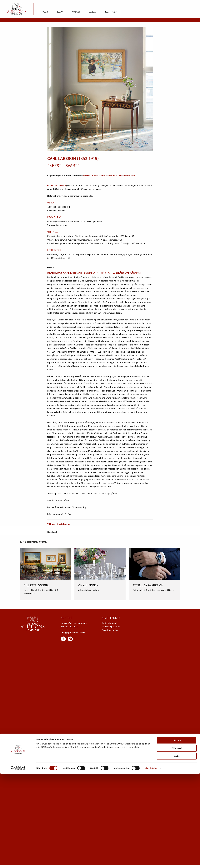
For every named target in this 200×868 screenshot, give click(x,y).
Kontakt (111, 12)
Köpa (60, 12)
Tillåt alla (177, 835)
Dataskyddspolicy (110, 630)
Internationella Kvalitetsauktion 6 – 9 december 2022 (109, 176)
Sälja (45, 12)
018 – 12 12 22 (71, 627)
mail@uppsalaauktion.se (73, 632)
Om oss (76, 12)
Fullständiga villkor (111, 627)
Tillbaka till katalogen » (59, 524)
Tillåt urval (177, 843)
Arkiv (93, 12)
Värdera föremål (109, 623)
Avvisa (177, 850)
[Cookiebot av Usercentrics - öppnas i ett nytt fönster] (18, 863)
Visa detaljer (151, 863)
